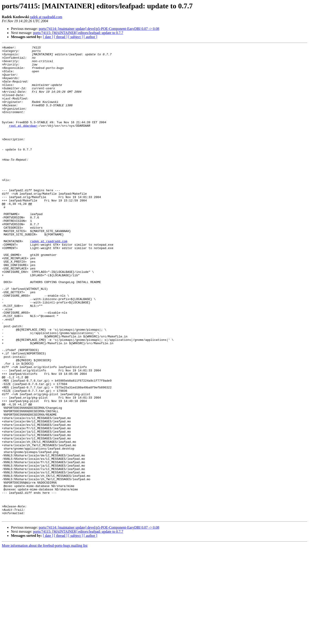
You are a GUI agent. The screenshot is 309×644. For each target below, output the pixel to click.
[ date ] (48, 37)
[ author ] (91, 37)
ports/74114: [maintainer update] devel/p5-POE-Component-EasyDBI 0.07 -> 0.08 (99, 29)
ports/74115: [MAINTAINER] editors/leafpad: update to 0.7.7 (78, 33)
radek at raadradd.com (46, 17)
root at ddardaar (23, 142)
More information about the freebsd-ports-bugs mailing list (45, 640)
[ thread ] (61, 37)
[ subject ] (76, 37)
